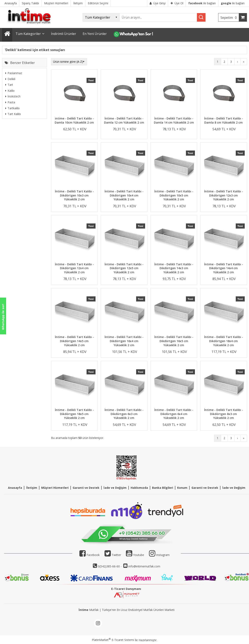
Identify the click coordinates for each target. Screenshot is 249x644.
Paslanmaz (14, 73)
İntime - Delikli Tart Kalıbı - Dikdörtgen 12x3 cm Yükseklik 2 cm (224, 195)
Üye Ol (177, 3)
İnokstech (13, 96)
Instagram (163, 555)
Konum (182, 488)
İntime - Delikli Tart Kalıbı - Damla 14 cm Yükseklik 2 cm (174, 120)
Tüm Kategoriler (28, 34)
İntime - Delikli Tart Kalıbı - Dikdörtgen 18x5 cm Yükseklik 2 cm (74, 414)
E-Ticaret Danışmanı (126, 589)
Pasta (10, 102)
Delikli (10, 79)
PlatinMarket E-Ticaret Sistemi (113, 640)
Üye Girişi (158, 3)
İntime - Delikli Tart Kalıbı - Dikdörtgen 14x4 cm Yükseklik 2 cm (224, 268)
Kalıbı (10, 91)
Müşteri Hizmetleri (55, 488)
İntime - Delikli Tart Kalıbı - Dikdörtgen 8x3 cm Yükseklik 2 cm (224, 414)
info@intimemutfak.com (144, 566)
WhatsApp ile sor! (3, 317)
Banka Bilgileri (163, 488)
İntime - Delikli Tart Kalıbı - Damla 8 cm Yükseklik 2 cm (224, 120)
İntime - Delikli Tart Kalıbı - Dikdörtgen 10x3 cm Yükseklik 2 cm (74, 195)
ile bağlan (202, 3)
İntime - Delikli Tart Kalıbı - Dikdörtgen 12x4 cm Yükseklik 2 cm (74, 268)
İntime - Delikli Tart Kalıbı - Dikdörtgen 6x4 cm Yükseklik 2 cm (174, 414)
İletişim (32, 488)
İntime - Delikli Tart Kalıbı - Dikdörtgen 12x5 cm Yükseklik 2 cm (124, 268)
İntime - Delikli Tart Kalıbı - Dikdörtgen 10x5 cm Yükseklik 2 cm (174, 195)
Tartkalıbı (12, 108)
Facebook (89, 555)
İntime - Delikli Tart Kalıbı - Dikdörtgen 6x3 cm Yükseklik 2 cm (124, 414)
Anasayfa (15, 488)
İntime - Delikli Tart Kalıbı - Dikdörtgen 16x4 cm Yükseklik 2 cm (124, 341)
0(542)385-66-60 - (110, 566)
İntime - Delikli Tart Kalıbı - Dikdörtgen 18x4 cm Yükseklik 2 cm (224, 341)
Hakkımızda (139, 488)
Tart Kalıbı (13, 114)
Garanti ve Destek (86, 488)
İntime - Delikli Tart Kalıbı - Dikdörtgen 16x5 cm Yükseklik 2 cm (174, 341)
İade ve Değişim (115, 488)
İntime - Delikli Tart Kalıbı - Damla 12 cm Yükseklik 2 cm (124, 120)
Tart (9, 85)
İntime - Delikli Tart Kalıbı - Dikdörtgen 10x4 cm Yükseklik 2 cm (124, 195)
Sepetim (230, 18)
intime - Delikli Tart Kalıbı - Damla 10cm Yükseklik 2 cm (74, 120)
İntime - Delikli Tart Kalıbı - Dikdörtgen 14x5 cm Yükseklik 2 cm (74, 341)
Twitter (113, 555)
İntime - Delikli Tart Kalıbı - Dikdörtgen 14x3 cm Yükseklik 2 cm (174, 268)
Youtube (135, 555)
